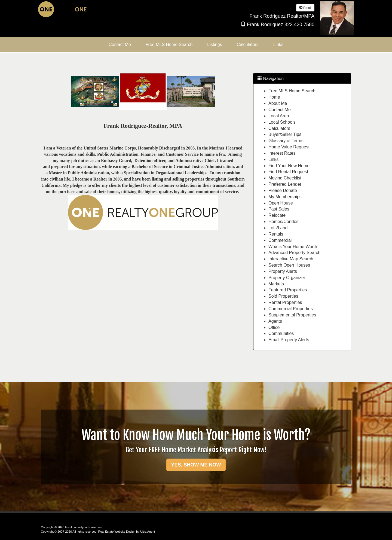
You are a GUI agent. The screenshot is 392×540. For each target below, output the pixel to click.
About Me (278, 103)
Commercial (280, 240)
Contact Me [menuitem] (120, 45)
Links (273, 159)
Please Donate (283, 190)
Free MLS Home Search (292, 91)
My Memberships (285, 197)
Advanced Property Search (294, 253)
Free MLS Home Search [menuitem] (169, 45)
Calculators (279, 128)
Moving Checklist (285, 178)
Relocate (277, 215)
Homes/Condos (283, 222)
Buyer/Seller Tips (285, 134)
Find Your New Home (289, 166)
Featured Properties (288, 290)
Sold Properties (283, 296)
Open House (281, 203)
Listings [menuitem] (215, 45)
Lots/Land (278, 228)
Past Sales (279, 209)
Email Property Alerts (289, 340)
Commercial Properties (291, 309)
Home (274, 97)
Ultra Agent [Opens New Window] (148, 532)
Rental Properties (285, 302)
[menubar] (196, 45)
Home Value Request (289, 147)
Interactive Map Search (291, 259)
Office (274, 327)
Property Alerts (283, 271)
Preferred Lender (285, 184)
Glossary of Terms (286, 141)
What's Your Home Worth (293, 247)
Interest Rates (282, 153)
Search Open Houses (289, 265)
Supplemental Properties (292, 315)
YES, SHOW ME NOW (196, 465)
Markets (276, 284)
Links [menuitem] (278, 45)
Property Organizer (287, 278)
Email (305, 8)
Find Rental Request (288, 172)
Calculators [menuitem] (248, 45)
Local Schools (282, 122)
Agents (275, 321)
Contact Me (280, 110)
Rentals (276, 234)
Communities (281, 333)
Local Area (279, 116)
